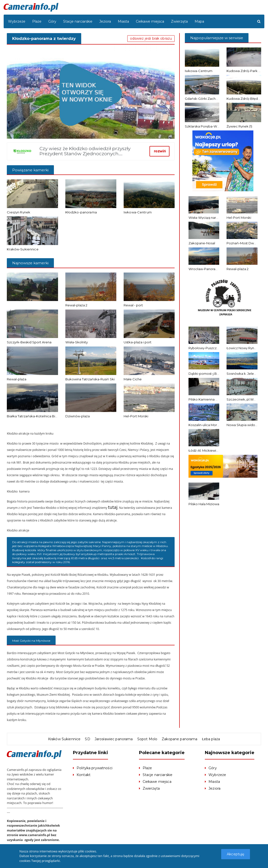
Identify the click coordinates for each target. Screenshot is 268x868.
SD (88, 739)
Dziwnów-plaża (78, 416)
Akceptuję (236, 854)
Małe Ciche (133, 379)
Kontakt (83, 775)
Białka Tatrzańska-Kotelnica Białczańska (39, 416)
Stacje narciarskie (78, 21)
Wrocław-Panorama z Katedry (212, 269)
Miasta (123, 21)
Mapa (199, 21)
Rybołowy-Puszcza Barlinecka (212, 348)
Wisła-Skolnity (77, 342)
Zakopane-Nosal (202, 243)
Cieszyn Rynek (18, 212)
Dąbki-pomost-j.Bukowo (208, 374)
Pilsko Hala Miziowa (204, 504)
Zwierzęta (179, 21)
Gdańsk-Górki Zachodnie (205, 99)
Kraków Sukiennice (65, 739)
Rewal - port (133, 305)
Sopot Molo (147, 739)
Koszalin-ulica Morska (205, 425)
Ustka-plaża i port (138, 342)
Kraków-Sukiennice (22, 249)
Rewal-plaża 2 (76, 305)
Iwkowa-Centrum (137, 212)
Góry (52, 21)
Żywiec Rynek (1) (239, 126)
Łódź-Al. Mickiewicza (205, 450)
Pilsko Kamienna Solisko (208, 399)
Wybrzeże (17, 21)
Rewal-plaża (17, 379)
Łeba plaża (210, 739)
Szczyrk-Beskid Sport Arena (29, 342)
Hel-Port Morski (136, 416)
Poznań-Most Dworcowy (246, 243)
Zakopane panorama (179, 739)
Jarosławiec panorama (114, 739)
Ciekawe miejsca (150, 21)
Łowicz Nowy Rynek (242, 348)
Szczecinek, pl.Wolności (246, 399)
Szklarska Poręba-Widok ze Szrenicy (214, 126)
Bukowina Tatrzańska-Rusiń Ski (90, 379)
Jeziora (105, 21)
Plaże (37, 21)
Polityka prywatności (94, 768)
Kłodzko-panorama (81, 212)
